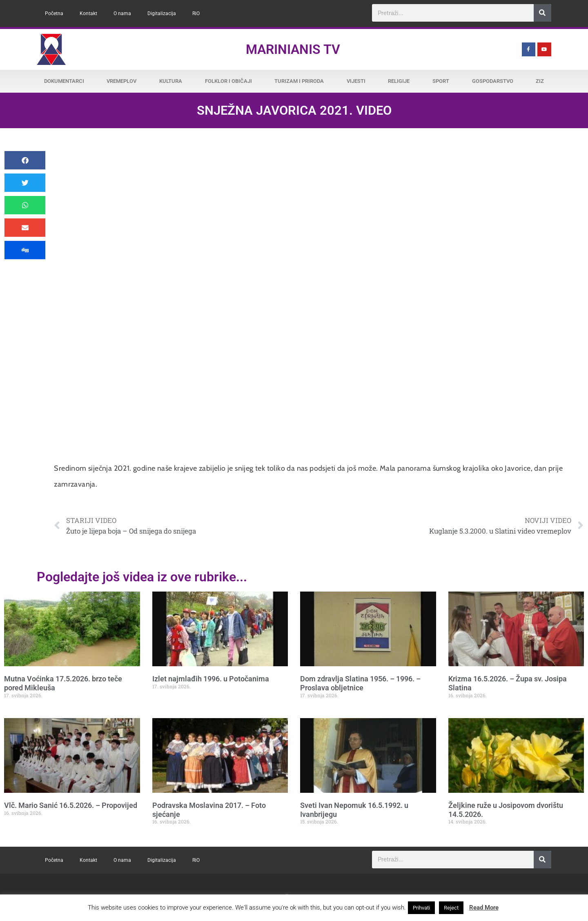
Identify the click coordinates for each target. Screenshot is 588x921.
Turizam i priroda (299, 81)
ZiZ (540, 81)
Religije (399, 81)
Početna (54, 13)
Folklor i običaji (228, 81)
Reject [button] (451, 908)
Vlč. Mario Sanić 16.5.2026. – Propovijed (71, 805)
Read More (484, 908)
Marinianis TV (293, 49)
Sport (441, 81)
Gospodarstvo (493, 81)
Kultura (171, 81)
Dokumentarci (64, 81)
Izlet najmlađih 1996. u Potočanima (211, 679)
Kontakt (88, 13)
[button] (25, 160)
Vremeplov (121, 81)
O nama (122, 13)
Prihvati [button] (421, 908)
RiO (196, 13)
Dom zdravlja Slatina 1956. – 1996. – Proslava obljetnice (360, 683)
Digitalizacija (162, 13)
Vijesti (356, 81)
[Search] (542, 13)
